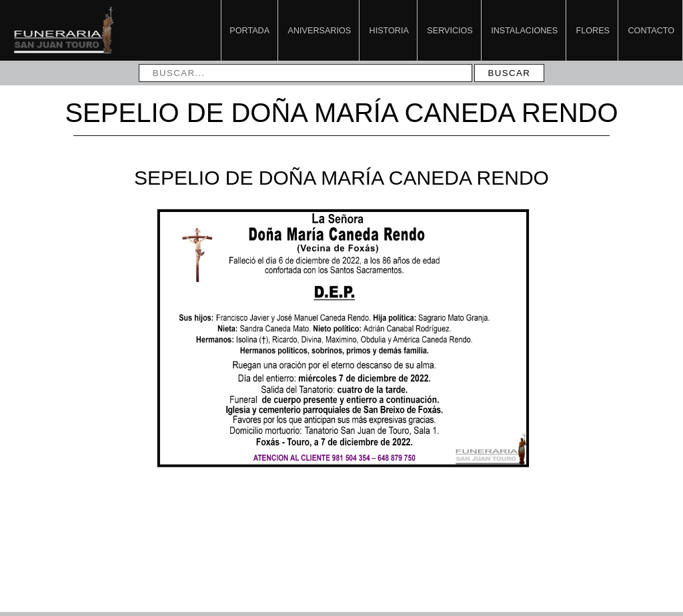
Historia (389, 31)
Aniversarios (319, 31)
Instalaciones (524, 31)
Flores (593, 31)
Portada (249, 31)
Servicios (450, 31)
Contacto (652, 31)
